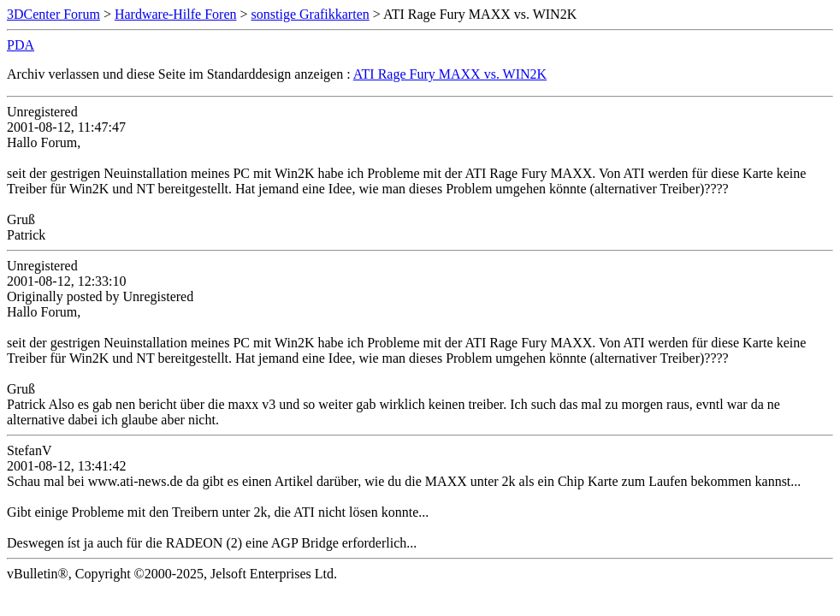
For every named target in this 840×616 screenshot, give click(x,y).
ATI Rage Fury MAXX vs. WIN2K (450, 74)
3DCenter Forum (53, 14)
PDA (21, 45)
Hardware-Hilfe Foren (176, 14)
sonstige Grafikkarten (311, 14)
